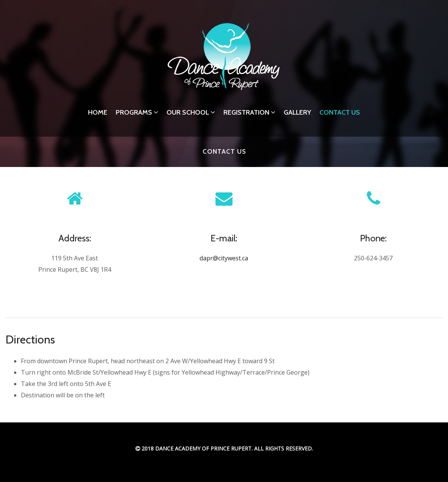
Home (98, 112)
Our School (191, 112)
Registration (249, 112)
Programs (137, 112)
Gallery (297, 112)
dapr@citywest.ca (224, 258)
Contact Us (340, 112)
